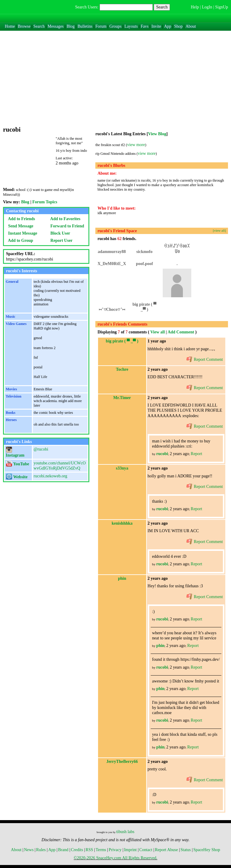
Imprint (130, 850)
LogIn (207, 7)
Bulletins (85, 26)
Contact (146, 850)
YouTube (17, 464)
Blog (71, 26)
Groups (115, 26)
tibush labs (125, 832)
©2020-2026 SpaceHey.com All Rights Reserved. (115, 858)
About (191, 26)
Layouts (131, 26)
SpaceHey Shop (207, 850)
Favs (145, 26)
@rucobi (41, 449)
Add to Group (20, 240)
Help (195, 7)
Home (10, 26)
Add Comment (181, 332)
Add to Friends (20, 219)
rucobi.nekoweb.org (51, 476)
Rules (41, 850)
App (168, 26)
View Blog (157, 134)
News (29, 850)
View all (158, 332)
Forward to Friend (66, 226)
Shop (178, 26)
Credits (77, 850)
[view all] (219, 230)
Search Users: (87, 7)
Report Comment (205, 359)
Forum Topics (45, 202)
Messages (55, 26)
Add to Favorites (65, 219)
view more (136, 145)
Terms (101, 850)
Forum (101, 26)
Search (162, 7)
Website (17, 477)
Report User (60, 240)
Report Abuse (166, 850)
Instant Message (22, 233)
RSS (89, 850)
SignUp (222, 7)
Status (186, 850)
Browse (24, 26)
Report (196, 454)
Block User (59, 233)
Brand (63, 850)
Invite (156, 26)
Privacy (115, 850)
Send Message (20, 226)
